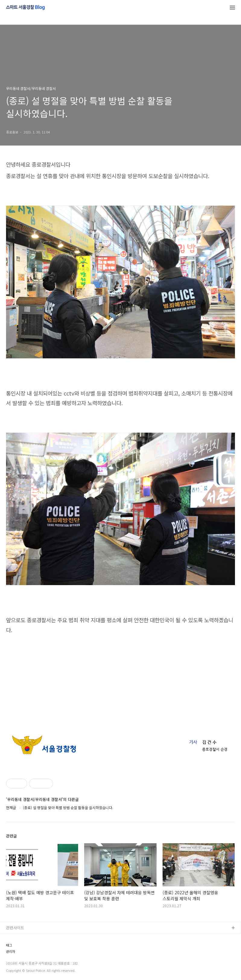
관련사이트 (15, 928)
